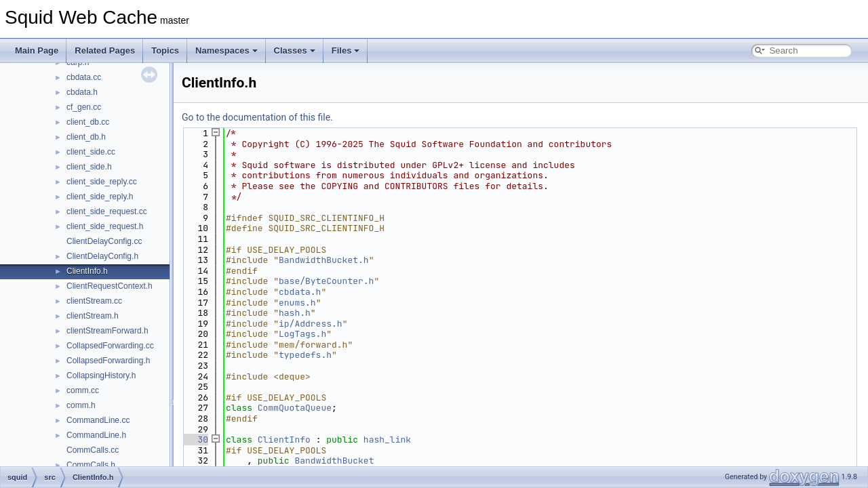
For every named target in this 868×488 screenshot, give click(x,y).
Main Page (37, 50)
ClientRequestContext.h (110, 286)
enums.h (297, 303)
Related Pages (105, 50)
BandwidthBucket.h (324, 260)
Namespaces (226, 50)
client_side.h (89, 167)
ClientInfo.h (87, 271)
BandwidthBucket (334, 461)
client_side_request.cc (107, 211)
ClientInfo (284, 440)
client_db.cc (88, 122)
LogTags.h (302, 334)
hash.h (295, 313)
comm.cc (83, 390)
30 (195, 440)
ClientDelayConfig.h (102, 256)
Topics (165, 50)
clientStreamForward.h (107, 331)
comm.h (81, 405)
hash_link (387, 440)
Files (346, 50)
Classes (295, 50)
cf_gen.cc (84, 107)
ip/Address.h (311, 324)
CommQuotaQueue (295, 408)
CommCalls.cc (93, 450)
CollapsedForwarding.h (108, 361)
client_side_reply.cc (102, 182)
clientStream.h (93, 316)
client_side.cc (91, 152)
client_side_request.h (105, 226)
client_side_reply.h (100, 197)
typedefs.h (305, 355)
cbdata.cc (84, 77)
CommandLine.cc (98, 420)
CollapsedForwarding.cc (110, 346)
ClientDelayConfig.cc (104, 241)
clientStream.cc (94, 301)
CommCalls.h (91, 465)
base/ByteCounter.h (326, 281)
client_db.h (86, 137)
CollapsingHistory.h (101, 375)
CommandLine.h (96, 435)
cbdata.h (82, 92)
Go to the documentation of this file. (257, 117)
